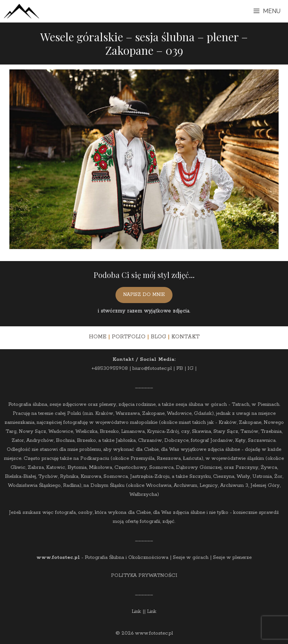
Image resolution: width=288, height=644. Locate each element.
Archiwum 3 (234, 486)
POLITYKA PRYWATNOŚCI (144, 576)
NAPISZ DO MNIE (144, 295)
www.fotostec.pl (58, 558)
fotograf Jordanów (212, 441)
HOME (98, 337)
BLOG (158, 337)
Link (136, 612)
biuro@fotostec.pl (152, 369)
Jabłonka (126, 441)
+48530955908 (110, 369)
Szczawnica (262, 441)
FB (180, 369)
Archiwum (185, 486)
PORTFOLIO (129, 337)
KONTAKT (185, 337)
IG (190, 369)
